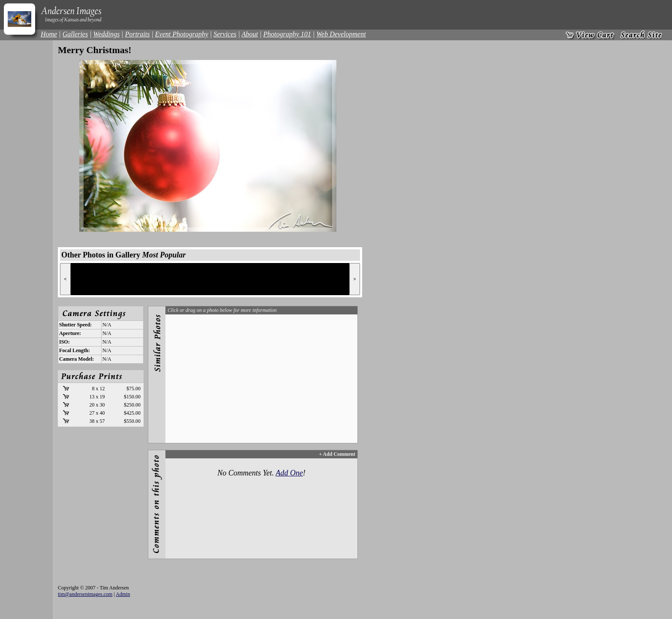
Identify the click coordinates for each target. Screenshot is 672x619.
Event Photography (182, 34)
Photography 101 (287, 34)
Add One (289, 473)
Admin (123, 594)
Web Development (341, 34)
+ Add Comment (337, 454)
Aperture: (70, 333)
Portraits (138, 34)
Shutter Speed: (75, 325)
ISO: (64, 342)
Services (225, 34)
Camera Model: (76, 359)
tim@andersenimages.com (85, 594)
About (250, 34)
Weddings (107, 34)
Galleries (75, 34)
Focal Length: (75, 350)
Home (49, 34)
